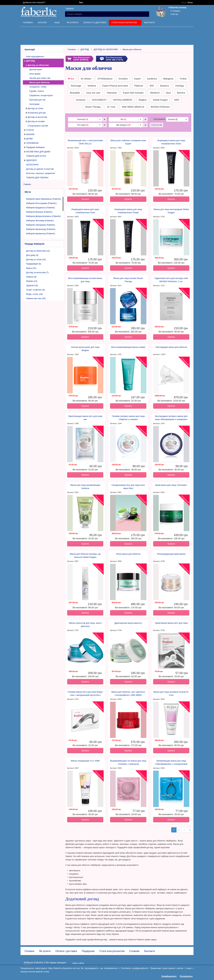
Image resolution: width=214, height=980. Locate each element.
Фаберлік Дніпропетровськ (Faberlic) (43, 216)
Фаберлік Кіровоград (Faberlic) (41, 229)
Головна (28, 23)
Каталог (43, 23)
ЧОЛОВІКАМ (32, 143)
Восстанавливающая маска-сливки (128, 347)
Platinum (139, 86)
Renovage (76, 86)
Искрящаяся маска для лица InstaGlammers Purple (128, 211)
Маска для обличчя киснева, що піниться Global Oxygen (85, 556)
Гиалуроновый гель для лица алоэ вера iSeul (128, 487)
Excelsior (123, 79)
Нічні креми (35, 74)
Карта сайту (78, 963)
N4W (177, 100)
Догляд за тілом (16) (36, 259)
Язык (184, 2)
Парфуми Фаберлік (35, 147)
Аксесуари (34, 104)
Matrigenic (168, 79)
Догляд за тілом (35, 108)
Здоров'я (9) (32, 285)
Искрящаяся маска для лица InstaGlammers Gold (85, 211)
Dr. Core (111, 107)
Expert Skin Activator (133, 93)
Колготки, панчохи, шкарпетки (41, 173)
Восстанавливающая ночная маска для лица (85, 280)
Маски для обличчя (39, 82)
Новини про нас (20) (36, 298)
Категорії (83, 119)
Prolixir (183, 79)
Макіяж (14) (32, 281)
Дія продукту (123, 125)
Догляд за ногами (36, 121)
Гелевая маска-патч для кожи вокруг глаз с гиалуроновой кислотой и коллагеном (85, 694)
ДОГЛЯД (30, 61)
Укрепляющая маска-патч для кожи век (85, 418)
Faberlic (27, 184)
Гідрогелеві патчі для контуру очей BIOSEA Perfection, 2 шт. (171, 280)
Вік (123, 119)
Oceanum (81, 100)
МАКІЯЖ (30, 134)
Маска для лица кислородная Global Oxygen (171, 211)
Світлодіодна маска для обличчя (171, 347)
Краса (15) (31, 268)
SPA (152, 86)
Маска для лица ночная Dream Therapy (128, 280)
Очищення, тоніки (38, 87)
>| (190, 830)
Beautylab (75, 93)
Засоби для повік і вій (40, 78)
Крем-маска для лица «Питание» (171, 485)
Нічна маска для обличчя (128, 554)
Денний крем (36, 69)
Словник (134, 951)
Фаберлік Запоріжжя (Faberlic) (41, 225)
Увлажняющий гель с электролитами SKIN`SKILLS (85, 142)
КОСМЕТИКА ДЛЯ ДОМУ (38, 152)
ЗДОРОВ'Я (31, 160)
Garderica (152, 79)
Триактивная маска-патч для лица (171, 623)
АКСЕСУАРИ (32, 165)
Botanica (165, 86)
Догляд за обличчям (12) (38, 251)
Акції (57, 23)
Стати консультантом (124, 23)
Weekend (155, 93)
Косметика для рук (37, 113)
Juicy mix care (93, 93)
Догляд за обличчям (38, 65)
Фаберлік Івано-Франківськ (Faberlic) (44, 199)
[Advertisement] (107, 37)
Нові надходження (35, 56)
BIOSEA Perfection (160, 107)
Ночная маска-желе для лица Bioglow (85, 349)
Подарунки (88, 951)
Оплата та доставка (95, 23)
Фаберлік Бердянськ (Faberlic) (41, 208)
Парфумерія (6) (34, 264)
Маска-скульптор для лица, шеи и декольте (85, 625)
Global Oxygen (160, 100)
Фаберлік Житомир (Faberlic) (40, 221)
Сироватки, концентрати (41, 95)
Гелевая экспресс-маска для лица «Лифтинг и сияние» (128, 418)
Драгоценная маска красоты (128, 623)
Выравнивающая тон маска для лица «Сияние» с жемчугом (128, 762)
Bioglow (143, 100)
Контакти (149, 23)
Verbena (92, 86)
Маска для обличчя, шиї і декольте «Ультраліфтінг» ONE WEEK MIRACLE (128, 694)
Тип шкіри (83, 125)
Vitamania (112, 93)
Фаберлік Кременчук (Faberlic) (41, 234)
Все (71, 79)
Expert (137, 79)
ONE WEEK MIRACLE (133, 107)
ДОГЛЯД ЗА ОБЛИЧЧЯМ (106, 49)
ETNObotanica (105, 79)
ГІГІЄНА (30, 130)
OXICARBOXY (99, 100)
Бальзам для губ (37, 100)
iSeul (168, 93)
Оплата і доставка (66, 951)
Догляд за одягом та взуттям (40, 169)
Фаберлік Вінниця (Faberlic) (39, 212)
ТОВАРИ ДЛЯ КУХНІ (36, 156)
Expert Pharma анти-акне (115, 86)
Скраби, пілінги (37, 91)
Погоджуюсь (186, 976)
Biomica (181, 93)
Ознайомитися (169, 976)
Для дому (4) (32, 255)
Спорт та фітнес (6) (35, 290)
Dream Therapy (93, 107)
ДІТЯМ (29, 139)
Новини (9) (31, 277)
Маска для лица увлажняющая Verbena (85, 487)
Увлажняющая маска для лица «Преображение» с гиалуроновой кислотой (171, 763)
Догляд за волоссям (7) (37, 272)
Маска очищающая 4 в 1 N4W (85, 761)
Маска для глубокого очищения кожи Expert (128, 142)
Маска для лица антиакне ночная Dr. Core (171, 693)
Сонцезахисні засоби (38, 126)
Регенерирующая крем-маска (171, 554)
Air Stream (86, 79)
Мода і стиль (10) (34, 294)
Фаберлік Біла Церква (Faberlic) (41, 203)
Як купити (73, 23)
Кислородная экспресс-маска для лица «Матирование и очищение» (171, 418)
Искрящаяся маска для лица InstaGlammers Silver (171, 142)
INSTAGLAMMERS (123, 100)
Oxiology (180, 86)
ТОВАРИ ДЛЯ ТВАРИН (37, 178)
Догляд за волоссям (37, 117)
